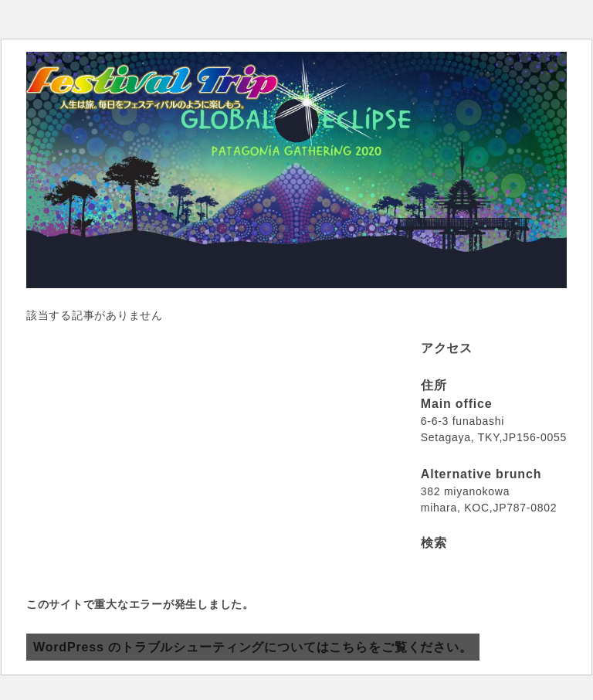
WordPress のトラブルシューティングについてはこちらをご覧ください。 (253, 647)
